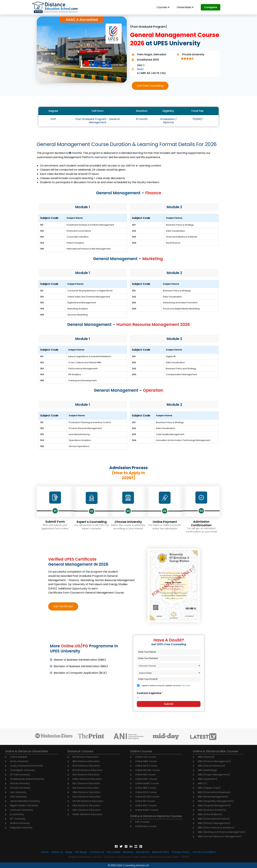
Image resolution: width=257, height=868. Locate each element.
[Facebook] (116, 846)
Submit (169, 704)
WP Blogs (81, 852)
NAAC (141, 69)
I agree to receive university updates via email (166, 686)
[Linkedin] (131, 846)
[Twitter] (121, 846)
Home (45, 852)
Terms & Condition (204, 852)
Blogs (69, 852)
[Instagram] (126, 846)
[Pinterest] (141, 846)
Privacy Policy (181, 852)
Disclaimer (143, 852)
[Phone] (169, 658)
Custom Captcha (150, 693)
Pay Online (114, 852)
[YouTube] (136, 846)
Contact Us (97, 852)
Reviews (128, 852)
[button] (150, 86)
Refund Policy (161, 852)
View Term (186, 686)
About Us (57, 852)
